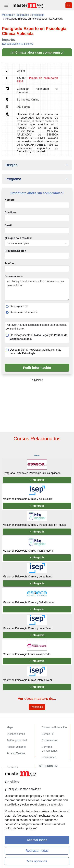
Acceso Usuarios (16, 747)
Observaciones (14, 276)
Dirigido (12, 165)
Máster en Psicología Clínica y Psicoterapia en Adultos (35, 525)
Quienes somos (16, 734)
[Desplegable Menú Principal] (6, 5)
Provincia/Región (15, 251)
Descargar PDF (19, 306)
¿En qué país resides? (19, 238)
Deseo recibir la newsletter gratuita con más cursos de (35, 352)
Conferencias (49, 740)
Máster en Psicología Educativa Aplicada (27, 654)
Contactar (12, 767)
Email (8, 225)
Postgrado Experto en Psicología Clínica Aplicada (32, 473)
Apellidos (11, 213)
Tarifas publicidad (17, 740)
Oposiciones (49, 757)
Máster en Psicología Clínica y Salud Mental (29, 602)
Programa (13, 179)
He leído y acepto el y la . (39, 337)
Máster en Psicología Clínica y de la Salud (27, 499)
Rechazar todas (37, 851)
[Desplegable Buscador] (69, 5)
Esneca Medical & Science (18, 44)
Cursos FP (48, 734)
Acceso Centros (16, 753)
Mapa (10, 727)
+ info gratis (37, 480)
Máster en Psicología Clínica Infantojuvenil (28, 680)
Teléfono (10, 263)
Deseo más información (24, 312)
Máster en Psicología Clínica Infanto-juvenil (28, 551)
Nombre (10, 200)
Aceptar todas (37, 840)
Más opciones (37, 861)
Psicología (37, 707)
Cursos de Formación (54, 727)
